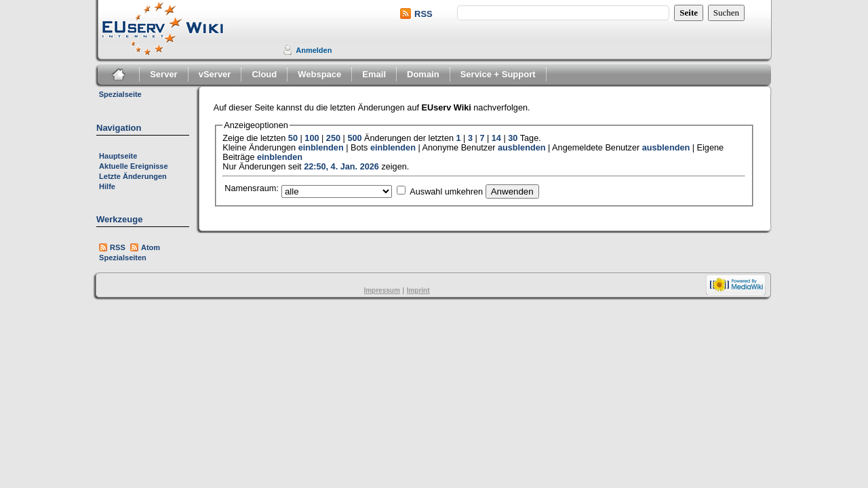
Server (163, 74)
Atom (151, 247)
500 (354, 138)
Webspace (319, 74)
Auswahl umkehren (446, 192)
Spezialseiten (123, 258)
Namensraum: (252, 188)
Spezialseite (120, 94)
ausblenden (522, 148)
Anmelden (314, 50)
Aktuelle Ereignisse (134, 166)
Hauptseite (118, 156)
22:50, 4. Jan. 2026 (341, 167)
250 (333, 138)
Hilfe (107, 186)
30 (513, 138)
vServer (215, 74)
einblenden (321, 148)
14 (496, 138)
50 (293, 138)
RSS (423, 14)
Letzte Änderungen (133, 176)
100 (312, 138)
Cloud (264, 74)
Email (374, 74)
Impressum (381, 290)
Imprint (418, 290)
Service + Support (498, 74)
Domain (423, 74)
